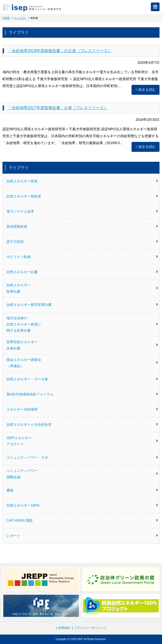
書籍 (82, 490)
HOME (6, 18)
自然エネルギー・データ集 (82, 379)
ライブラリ (20, 18)
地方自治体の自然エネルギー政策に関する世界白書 (82, 324)
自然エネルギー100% (82, 505)
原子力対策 (82, 242)
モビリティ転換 (82, 257)
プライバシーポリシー (89, 628)
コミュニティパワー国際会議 (82, 474)
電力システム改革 (82, 211)
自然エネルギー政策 (82, 181)
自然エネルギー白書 (82, 272)
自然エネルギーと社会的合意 (82, 424)
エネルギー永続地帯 (82, 409)
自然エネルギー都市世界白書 (82, 305)
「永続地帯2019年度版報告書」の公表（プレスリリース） (60, 51)
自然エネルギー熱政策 (82, 196)
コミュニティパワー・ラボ (82, 457)
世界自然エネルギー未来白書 (82, 345)
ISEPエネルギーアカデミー (82, 441)
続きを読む (145, 90)
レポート (82, 536)
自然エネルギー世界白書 (82, 288)
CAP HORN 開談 (82, 520)
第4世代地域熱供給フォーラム (82, 394)
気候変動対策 (82, 226)
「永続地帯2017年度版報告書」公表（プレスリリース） (58, 108)
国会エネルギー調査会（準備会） (82, 363)
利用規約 (64, 628)
